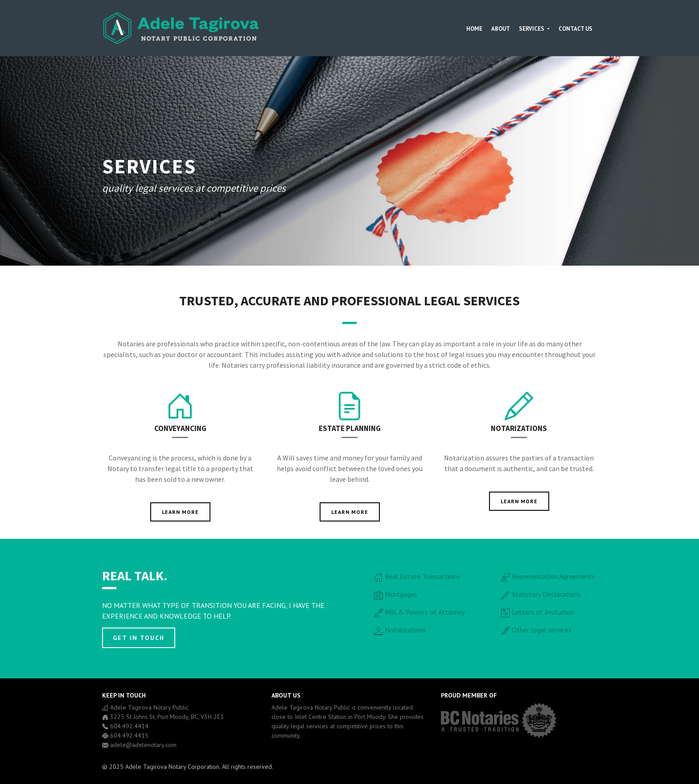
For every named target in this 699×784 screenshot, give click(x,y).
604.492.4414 (129, 726)
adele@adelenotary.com (143, 745)
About (501, 29)
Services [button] (532, 29)
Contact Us (576, 29)
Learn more (180, 512)
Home (474, 29)
